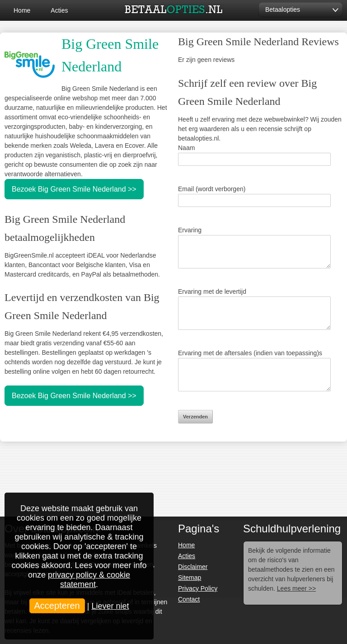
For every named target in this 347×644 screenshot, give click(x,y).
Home (22, 10)
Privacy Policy (198, 588)
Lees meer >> (296, 588)
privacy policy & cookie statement (89, 580)
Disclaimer (193, 567)
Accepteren (57, 606)
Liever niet (110, 606)
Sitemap (190, 578)
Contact (189, 599)
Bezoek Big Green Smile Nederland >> (74, 189)
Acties (59, 10)
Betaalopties (283, 9)
